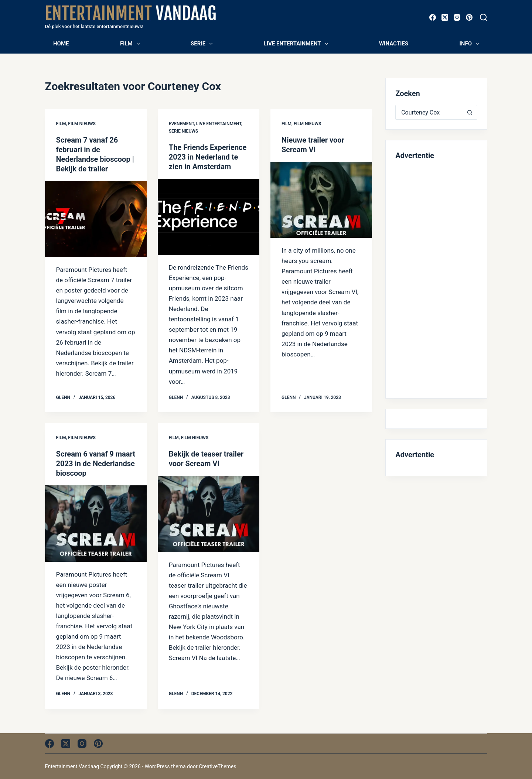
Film (131, 44)
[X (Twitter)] (445, 17)
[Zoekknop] (470, 112)
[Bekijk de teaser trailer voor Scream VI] (209, 514)
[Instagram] (457, 17)
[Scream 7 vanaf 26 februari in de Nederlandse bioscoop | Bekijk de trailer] (96, 219)
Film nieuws (82, 124)
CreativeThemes (217, 766)
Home (61, 44)
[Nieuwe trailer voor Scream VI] (321, 200)
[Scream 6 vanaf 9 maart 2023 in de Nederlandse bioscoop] (96, 523)
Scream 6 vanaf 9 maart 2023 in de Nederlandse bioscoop (96, 464)
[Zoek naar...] (429, 112)
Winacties (394, 44)
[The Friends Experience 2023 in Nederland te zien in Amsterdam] (209, 217)
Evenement (181, 124)
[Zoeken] (484, 17)
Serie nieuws (183, 131)
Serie (203, 44)
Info (470, 44)
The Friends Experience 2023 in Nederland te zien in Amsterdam (208, 157)
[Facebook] (433, 17)
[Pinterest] (469, 17)
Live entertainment (297, 44)
